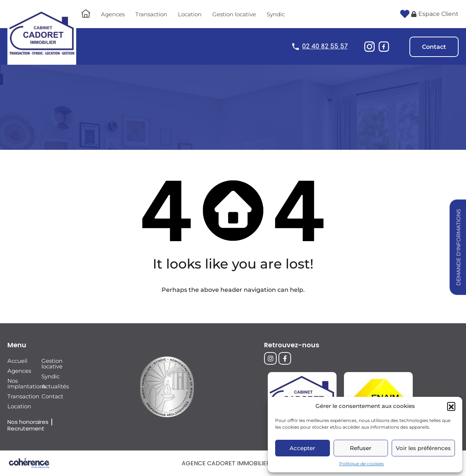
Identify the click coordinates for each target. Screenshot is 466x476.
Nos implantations (22, 384)
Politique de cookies (362, 464)
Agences (113, 14)
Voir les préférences (423, 448)
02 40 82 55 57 (325, 46)
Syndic (276, 14)
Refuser (361, 448)
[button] (451, 406)
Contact (434, 47)
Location (190, 14)
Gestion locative (234, 14)
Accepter (302, 448)
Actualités (55, 386)
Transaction (151, 14)
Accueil (17, 361)
